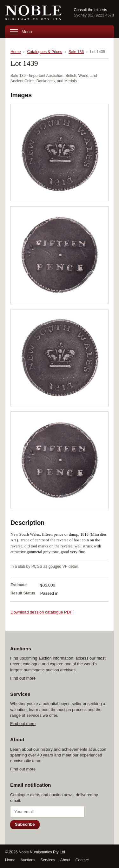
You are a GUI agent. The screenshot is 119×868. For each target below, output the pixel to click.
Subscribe (25, 824)
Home (16, 52)
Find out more (23, 678)
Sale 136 (76, 52)
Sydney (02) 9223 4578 (94, 15)
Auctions (28, 860)
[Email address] (47, 812)
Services (48, 860)
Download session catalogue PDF (41, 612)
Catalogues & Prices (45, 52)
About (65, 860)
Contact (82, 860)
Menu (21, 32)
